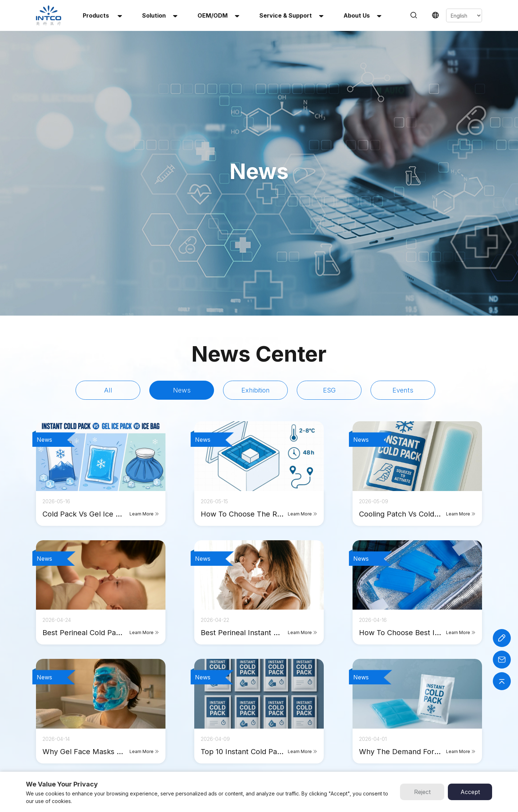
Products (102, 15)
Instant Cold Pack (166, 723)
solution (160, 15)
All (108, 240)
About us (362, 15)
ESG (329, 240)
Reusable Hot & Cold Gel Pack (180, 732)
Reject (422, 792)
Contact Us (256, 758)
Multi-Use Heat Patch (170, 749)
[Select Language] (464, 15)
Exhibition (256, 240)
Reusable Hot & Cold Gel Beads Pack (187, 741)
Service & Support (291, 15)
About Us (254, 741)
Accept (470, 792)
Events (403, 240)
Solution (253, 732)
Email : (413, 741)
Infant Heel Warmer (168, 758)
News (182, 240)
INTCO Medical (318, 723)
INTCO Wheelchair (321, 732)
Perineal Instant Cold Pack (175, 767)
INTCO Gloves (317, 741)
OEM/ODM (218, 15)
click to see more (259, 635)
